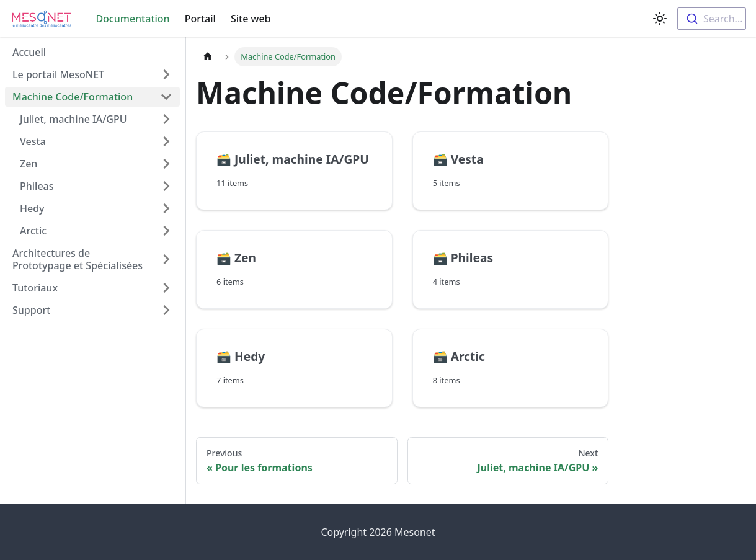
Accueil (29, 52)
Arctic (33, 231)
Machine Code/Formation (73, 97)
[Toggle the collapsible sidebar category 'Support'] (166, 310)
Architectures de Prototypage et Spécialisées (78, 259)
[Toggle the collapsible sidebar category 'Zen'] (166, 164)
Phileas (37, 186)
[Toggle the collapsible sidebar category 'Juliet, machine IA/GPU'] (166, 119)
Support (31, 310)
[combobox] (712, 19)
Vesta (33, 141)
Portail (200, 19)
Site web (251, 19)
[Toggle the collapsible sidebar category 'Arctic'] (166, 231)
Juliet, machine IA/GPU (73, 119)
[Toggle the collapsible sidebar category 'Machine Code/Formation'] (166, 97)
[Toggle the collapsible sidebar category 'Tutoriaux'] (166, 288)
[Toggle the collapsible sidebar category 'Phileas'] (166, 186)
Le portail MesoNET (58, 74)
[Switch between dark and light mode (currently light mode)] (660, 19)
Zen (29, 164)
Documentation (132, 19)
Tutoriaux (35, 288)
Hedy (32, 208)
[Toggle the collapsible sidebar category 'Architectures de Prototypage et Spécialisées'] (166, 259)
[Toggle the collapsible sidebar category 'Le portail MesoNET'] (166, 74)
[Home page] (208, 57)
